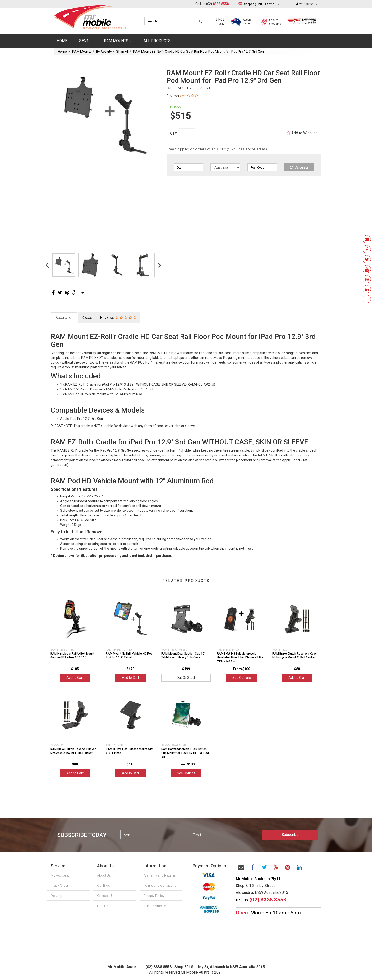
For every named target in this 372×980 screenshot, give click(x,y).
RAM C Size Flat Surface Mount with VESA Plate (130, 751)
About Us (104, 875)
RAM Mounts (82, 52)
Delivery (56, 896)
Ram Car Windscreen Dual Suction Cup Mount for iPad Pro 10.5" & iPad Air (185, 753)
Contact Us (105, 896)
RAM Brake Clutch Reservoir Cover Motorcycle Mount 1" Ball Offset (73, 751)
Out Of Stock (186, 678)
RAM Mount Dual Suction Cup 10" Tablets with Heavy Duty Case (183, 656)
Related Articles (155, 906)
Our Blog (104, 886)
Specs (87, 317)
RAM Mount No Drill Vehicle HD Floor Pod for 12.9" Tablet (130, 656)
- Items (259, 4)
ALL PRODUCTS (159, 41)
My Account (60, 875)
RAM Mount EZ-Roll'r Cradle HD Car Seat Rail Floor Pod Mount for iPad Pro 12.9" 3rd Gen (198, 52)
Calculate (299, 167)
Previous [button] (47, 265)
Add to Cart (75, 678)
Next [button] (159, 265)
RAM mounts (118, 41)
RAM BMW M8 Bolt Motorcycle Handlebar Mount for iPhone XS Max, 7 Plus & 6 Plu (241, 658)
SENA (86, 41)
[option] (103, 115)
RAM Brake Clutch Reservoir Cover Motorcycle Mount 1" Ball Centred (295, 656)
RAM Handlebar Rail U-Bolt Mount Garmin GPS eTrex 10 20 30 (72, 656)
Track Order (60, 886)
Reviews (182, 96)
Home (62, 41)
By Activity (104, 52)
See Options (242, 678)
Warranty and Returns (160, 875)
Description (64, 317)
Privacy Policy (154, 896)
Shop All (122, 52)
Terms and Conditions (160, 886)
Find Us (103, 906)
